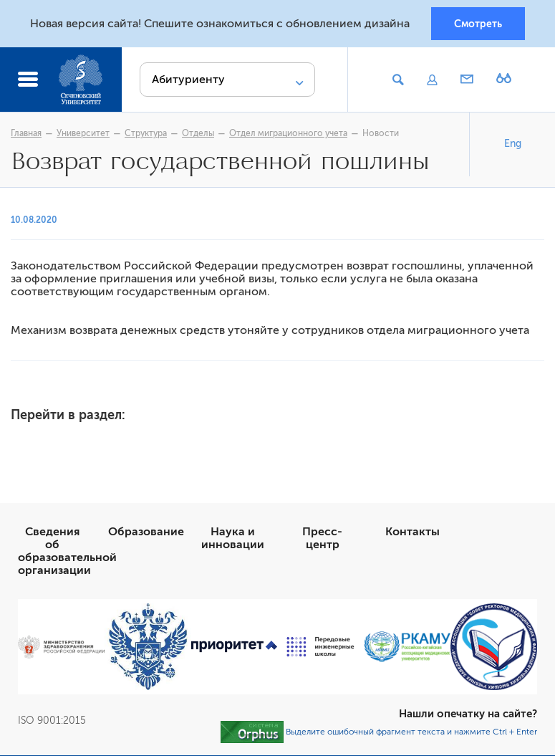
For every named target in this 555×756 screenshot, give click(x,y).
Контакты (412, 532)
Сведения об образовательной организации (67, 552)
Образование (146, 532)
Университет (83, 134)
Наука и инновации (233, 539)
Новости (381, 134)
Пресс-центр (322, 539)
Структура (146, 134)
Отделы (198, 134)
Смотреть (478, 24)
